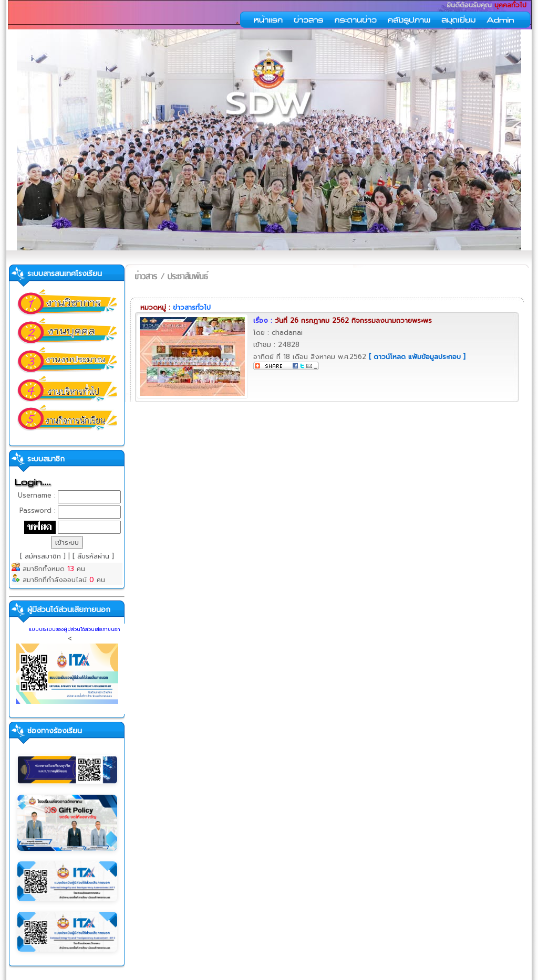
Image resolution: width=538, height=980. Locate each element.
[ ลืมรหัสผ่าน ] (93, 556)
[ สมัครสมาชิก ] (44, 556)
